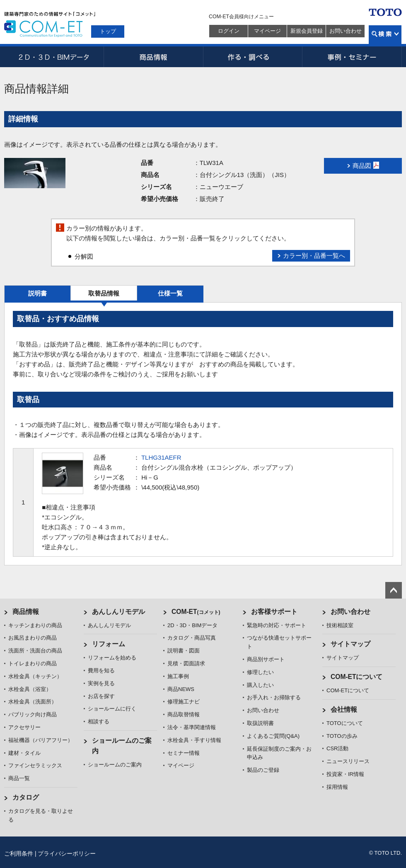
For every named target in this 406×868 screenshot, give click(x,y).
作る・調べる (253, 57)
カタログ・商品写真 (192, 638)
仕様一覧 (170, 293)
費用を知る (101, 670)
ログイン (229, 31)
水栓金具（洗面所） (33, 702)
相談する (99, 721)
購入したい (260, 685)
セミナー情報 (184, 753)
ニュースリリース (348, 761)
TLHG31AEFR (161, 457)
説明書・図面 (184, 651)
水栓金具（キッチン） (35, 676)
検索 (385, 35)
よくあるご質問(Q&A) (273, 736)
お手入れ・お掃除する (274, 697)
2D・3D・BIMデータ (54, 57)
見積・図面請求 (186, 663)
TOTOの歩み (342, 736)
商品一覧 (19, 778)
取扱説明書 (260, 723)
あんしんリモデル (118, 612)
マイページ (267, 31)
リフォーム (109, 644)
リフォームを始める (112, 658)
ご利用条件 (19, 853)
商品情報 (153, 57)
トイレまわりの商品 (33, 663)
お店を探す (101, 696)
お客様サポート (274, 612)
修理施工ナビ (184, 702)
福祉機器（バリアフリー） (41, 740)
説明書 (37, 293)
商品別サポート (266, 659)
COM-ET (196, 612)
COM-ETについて (357, 677)
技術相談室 (340, 625)
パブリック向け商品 (33, 714)
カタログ (26, 797)
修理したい (260, 672)
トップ (108, 31)
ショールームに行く (112, 709)
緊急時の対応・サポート (277, 625)
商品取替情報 (184, 714)
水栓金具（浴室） (30, 689)
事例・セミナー (352, 57)
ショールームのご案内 (115, 765)
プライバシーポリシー (67, 853)
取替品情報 (104, 293)
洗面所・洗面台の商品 (35, 651)
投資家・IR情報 (345, 774)
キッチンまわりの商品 (35, 625)
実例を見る (101, 683)
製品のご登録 (263, 770)
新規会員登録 (307, 31)
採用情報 (337, 787)
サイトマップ (350, 644)
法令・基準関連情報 (192, 727)
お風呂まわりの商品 (33, 638)
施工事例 (178, 676)
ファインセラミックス (35, 765)
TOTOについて (345, 723)
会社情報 (344, 709)
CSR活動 (337, 748)
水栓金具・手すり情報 (194, 740)
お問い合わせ (346, 31)
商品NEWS (181, 689)
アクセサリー (24, 727)
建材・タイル (24, 753)
